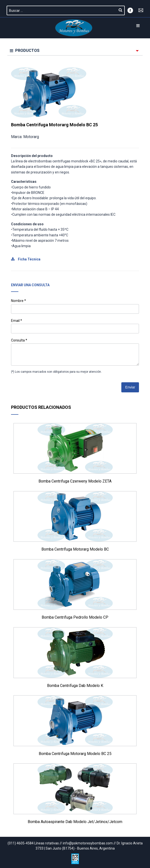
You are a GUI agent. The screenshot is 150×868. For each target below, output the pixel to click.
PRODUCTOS (25, 50)
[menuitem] (75, 51)
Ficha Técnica (26, 259)
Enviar (130, 387)
